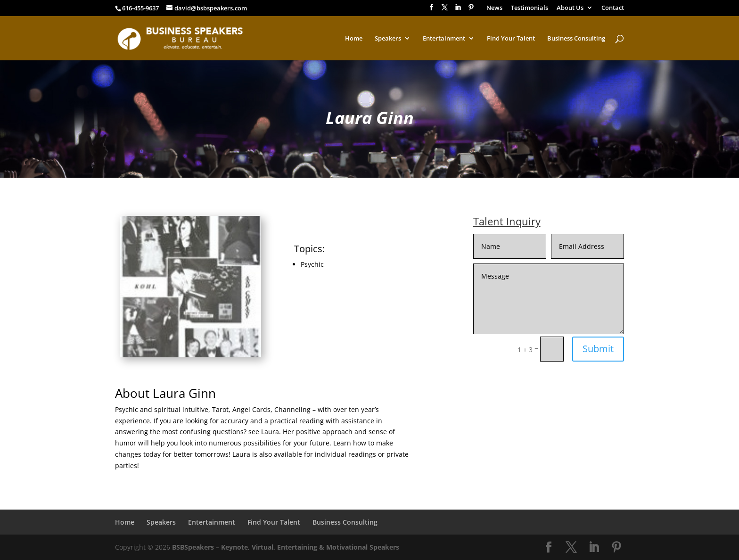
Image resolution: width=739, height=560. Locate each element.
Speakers (388, 39)
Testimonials (530, 8)
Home (354, 39)
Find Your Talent (511, 39)
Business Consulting (576, 39)
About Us (570, 8)
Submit (598, 349)
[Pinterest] (471, 10)
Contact (613, 8)
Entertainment (444, 39)
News (494, 8)
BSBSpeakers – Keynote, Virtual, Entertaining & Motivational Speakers (286, 547)
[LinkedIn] (458, 10)
